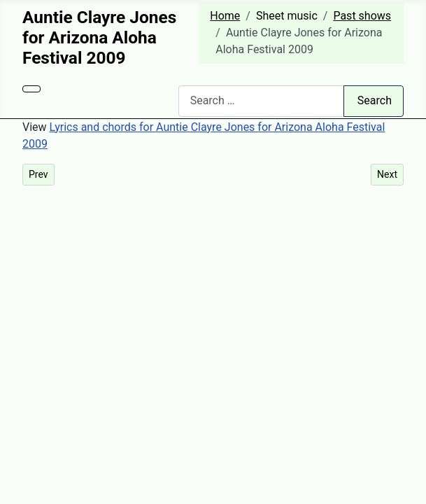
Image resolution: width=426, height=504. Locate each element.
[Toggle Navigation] (31, 89)
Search (375, 100)
